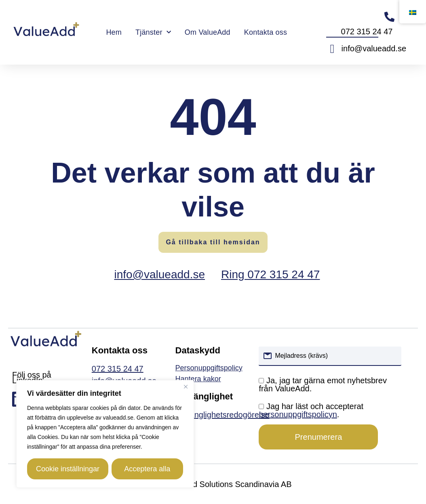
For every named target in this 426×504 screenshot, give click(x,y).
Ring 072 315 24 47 (270, 274)
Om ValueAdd (208, 32)
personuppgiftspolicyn (298, 414)
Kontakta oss (266, 32)
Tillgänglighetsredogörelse (222, 415)
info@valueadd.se (159, 274)
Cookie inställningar (68, 469)
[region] (105, 434)
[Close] (186, 387)
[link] (213, 379)
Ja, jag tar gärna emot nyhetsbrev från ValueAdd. (323, 384)
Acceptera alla (146, 469)
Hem (114, 32)
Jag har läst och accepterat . (311, 410)
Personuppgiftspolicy (209, 368)
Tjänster (153, 33)
